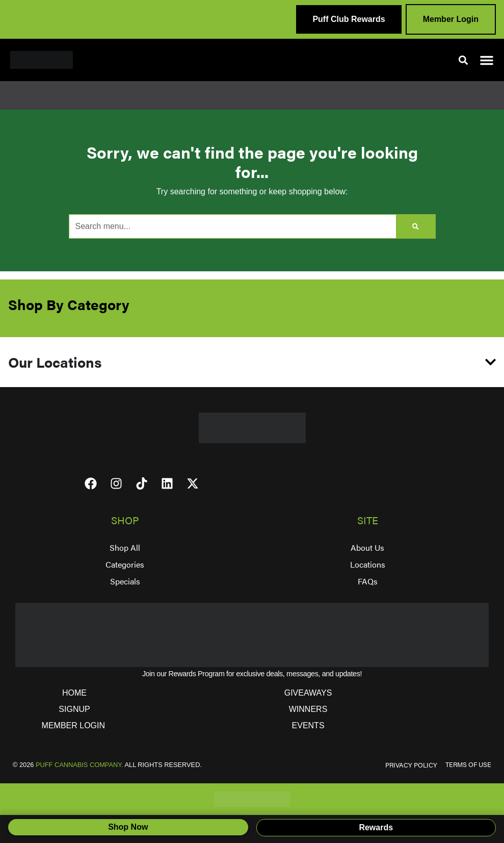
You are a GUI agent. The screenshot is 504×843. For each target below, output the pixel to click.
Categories (125, 564)
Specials (125, 581)
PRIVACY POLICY (411, 765)
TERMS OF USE (468, 764)
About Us (367, 547)
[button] (463, 60)
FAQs (368, 581)
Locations (368, 564)
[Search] (415, 226)
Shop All (125, 547)
